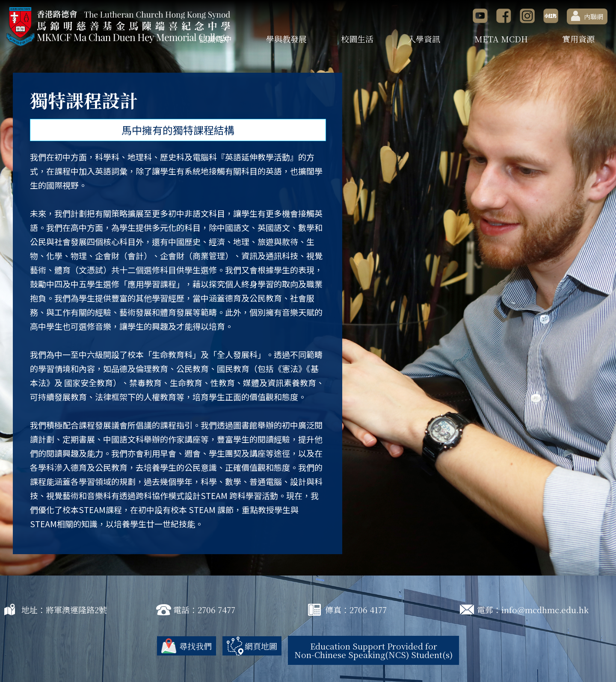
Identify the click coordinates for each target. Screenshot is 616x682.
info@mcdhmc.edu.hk (545, 610)
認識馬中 (216, 39)
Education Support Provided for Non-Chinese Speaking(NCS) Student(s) (373, 650)
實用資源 (578, 39)
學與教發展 (286, 39)
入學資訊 (424, 39)
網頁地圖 (261, 646)
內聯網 (587, 16)
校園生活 (357, 39)
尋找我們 (195, 646)
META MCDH (501, 39)
